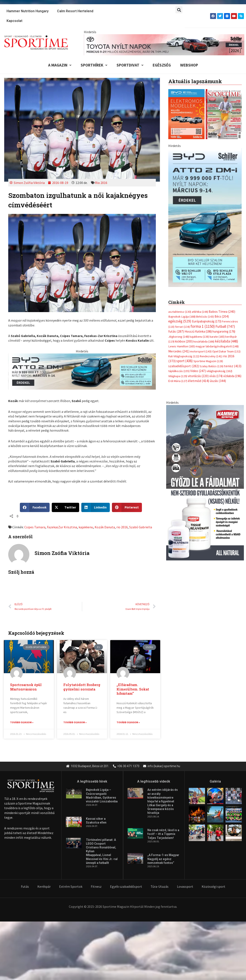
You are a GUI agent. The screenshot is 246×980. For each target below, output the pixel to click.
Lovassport (185, 887)
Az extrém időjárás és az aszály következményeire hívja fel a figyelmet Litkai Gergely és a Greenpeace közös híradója (163, 801)
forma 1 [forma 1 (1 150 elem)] (203, 257)
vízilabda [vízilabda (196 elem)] (232, 307)
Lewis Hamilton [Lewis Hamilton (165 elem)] (182, 277)
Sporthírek (94, 65)
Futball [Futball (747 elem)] (225, 257)
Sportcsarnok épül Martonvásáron (26, 687)
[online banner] (205, 184)
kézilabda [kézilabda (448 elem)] (227, 272)
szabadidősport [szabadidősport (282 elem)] (184, 296)
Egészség (162, 65)
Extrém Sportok (71, 887)
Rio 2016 (101, 183)
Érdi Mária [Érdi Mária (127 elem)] (178, 311)
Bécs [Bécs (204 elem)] (222, 247)
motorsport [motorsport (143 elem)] (201, 282)
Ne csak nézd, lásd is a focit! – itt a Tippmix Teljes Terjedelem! (163, 834)
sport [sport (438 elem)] (185, 292)
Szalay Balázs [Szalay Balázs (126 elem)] (211, 297)
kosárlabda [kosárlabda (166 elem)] (204, 272)
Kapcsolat (14, 21)
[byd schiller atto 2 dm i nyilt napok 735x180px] (82, 371)
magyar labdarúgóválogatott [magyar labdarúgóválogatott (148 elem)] (217, 277)
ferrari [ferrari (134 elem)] (182, 257)
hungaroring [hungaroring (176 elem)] (224, 262)
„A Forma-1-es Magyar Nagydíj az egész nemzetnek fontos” (163, 859)
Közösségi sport (213, 887)
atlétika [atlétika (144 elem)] (200, 242)
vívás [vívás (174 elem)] (216, 307)
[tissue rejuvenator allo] (205, 413)
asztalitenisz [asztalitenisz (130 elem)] (180, 242)
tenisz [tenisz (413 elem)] (233, 297)
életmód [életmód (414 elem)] (199, 311)
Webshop (189, 65)
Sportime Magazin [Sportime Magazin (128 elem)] (208, 292)
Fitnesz (96, 887)
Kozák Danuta (105, 527)
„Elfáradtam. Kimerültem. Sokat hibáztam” (133, 689)
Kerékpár (44, 887)
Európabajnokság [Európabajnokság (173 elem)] (207, 252)
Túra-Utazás (160, 887)
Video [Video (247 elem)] (198, 301)
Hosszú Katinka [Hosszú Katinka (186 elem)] (198, 262)
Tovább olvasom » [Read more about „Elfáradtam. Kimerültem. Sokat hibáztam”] (128, 722)
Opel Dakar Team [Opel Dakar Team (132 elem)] (226, 282)
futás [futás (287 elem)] (176, 262)
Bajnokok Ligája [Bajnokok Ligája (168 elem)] (182, 247)
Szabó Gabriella (141, 527)
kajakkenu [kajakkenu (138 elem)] (199, 267)
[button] (179, 10)
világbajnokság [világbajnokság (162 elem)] (219, 302)
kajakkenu (86, 527)
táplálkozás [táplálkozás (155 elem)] (179, 302)
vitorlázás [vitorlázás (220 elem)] (198, 307)
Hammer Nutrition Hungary (28, 11)
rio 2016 (122, 527)
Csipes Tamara (35, 527)
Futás (25, 887)
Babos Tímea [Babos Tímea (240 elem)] (222, 242)
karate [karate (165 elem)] (217, 267)
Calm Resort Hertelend (75, 11)
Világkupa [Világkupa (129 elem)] (178, 307)
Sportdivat (130, 65)
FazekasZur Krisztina (62, 527)
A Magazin (60, 65)
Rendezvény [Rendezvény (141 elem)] (211, 287)
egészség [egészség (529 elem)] (180, 252)
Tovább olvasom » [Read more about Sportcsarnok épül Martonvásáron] (22, 722)
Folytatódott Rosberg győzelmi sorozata (82, 687)
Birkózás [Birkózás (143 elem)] (205, 247)
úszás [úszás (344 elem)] (218, 311)
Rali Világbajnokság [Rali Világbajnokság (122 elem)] (184, 287)
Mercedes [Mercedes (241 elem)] (179, 282)
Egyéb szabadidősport (126, 887)
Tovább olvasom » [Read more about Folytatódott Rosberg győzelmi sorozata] (75, 722)
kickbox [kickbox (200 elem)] (184, 272)
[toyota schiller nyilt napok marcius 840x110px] (164, 44)
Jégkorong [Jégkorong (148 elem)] (179, 267)
